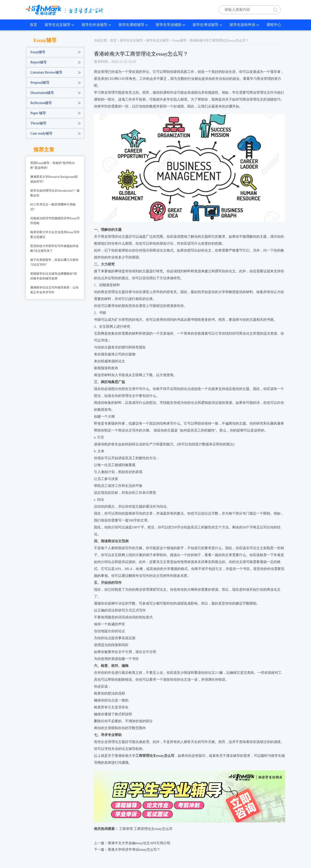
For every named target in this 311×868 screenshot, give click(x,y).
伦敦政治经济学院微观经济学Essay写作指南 (55, 221)
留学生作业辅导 (96, 25)
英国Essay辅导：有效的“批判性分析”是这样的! (53, 165)
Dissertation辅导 (42, 93)
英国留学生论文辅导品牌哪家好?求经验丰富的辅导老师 (54, 276)
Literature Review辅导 (46, 72)
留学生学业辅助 (170, 25)
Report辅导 (39, 62)
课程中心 (274, 25)
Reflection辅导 (41, 103)
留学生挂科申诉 (244, 25)
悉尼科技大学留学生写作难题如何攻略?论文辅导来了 (54, 248)
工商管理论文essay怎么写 (153, 829)
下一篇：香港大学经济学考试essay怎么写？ (127, 850)
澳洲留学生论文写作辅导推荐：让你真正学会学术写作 (54, 290)
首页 (33, 25)
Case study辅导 (41, 133)
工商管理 (126, 829)
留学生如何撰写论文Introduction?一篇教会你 (55, 193)
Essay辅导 (38, 52)
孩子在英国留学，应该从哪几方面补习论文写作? (54, 262)
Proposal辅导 (40, 83)
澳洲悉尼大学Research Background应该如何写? (54, 179)
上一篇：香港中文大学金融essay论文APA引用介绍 (132, 843)
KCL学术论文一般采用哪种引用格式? (53, 207)
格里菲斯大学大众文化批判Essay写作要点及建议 (55, 235)
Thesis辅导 (38, 123)
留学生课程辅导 (133, 25)
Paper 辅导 (38, 113)
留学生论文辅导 (59, 25)
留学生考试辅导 (207, 25)
